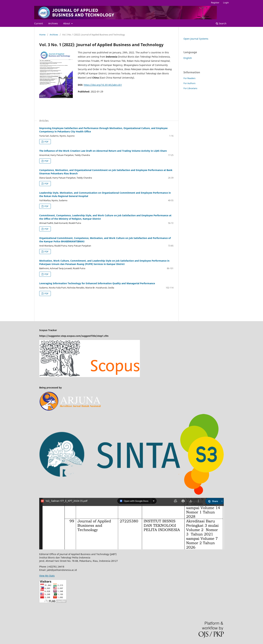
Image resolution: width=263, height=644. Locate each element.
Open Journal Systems (196, 39)
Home (42, 35)
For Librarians (190, 88)
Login (226, 3)
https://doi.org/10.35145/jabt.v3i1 (103, 85)
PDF (46, 142)
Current (39, 23)
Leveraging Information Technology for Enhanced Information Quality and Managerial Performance (97, 283)
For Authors (189, 83)
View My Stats (47, 576)
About (67, 23)
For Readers (189, 78)
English (188, 58)
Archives (53, 23)
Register (215, 3)
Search (221, 23)
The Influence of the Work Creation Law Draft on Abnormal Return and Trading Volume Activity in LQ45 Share (103, 151)
